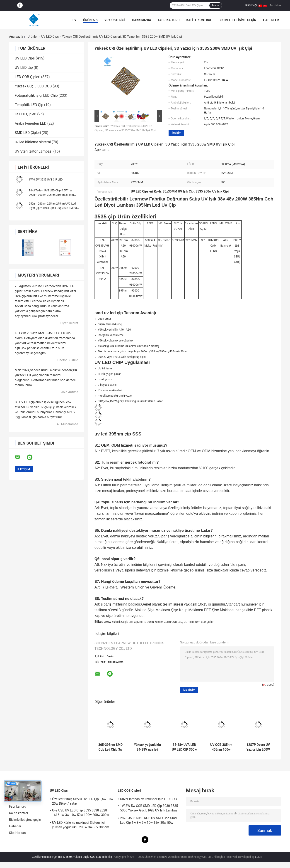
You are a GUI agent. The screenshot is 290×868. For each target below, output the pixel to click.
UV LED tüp (24, 68)
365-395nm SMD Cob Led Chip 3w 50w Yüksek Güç (110, 747)
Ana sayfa (16, 37)
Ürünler (33, 37)
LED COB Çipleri (28, 77)
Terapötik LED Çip (29, 105)
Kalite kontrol (199, 20)
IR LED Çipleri (25, 114)
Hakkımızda (141, 20)
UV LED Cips (50, 37)
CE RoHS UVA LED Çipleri (199, 622)
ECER (258, 857)
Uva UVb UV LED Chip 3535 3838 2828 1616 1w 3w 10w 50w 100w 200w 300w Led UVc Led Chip (81, 813)
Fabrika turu (169, 20)
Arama (216, 5)
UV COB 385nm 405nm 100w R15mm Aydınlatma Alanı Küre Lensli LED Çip (221, 747)
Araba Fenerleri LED (31, 123)
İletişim (176, 133)
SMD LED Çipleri (28, 133)
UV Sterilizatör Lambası (34, 151)
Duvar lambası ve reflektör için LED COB (148, 799)
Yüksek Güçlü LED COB (33, 86)
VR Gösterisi (115, 20)
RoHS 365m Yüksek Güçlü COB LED (161, 622)
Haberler (271, 20)
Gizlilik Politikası (42, 857)
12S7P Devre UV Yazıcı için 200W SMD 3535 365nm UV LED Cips (258, 747)
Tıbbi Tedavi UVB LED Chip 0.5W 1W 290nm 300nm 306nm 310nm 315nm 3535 (51, 195)
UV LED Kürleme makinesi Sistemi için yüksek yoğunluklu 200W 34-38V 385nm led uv (81, 826)
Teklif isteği (250, 5)
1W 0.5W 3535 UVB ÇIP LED (46, 180)
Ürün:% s (90, 20)
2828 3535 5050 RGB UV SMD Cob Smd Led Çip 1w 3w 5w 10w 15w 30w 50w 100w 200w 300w (148, 821)
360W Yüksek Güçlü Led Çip (121, 622)
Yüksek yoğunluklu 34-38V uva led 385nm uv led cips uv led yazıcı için (147, 747)
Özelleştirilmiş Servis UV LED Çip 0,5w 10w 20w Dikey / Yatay (83, 801)
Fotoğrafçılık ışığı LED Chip (36, 95)
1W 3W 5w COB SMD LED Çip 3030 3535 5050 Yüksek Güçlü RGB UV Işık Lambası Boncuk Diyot (149, 809)
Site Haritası (18, 833)
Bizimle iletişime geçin (237, 20)
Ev (74, 20)
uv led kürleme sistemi (33, 142)
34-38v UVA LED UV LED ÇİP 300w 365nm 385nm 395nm (184, 747)
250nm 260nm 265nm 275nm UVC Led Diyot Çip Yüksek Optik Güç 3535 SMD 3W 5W (54, 208)
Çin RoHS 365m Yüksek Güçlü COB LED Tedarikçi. (84, 857)
